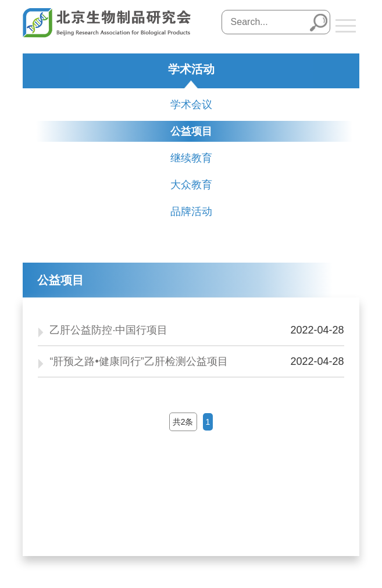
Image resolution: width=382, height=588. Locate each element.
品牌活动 (191, 211)
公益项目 (191, 131)
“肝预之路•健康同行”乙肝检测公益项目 (138, 361)
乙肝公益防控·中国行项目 (108, 330)
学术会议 (191, 105)
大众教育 (191, 185)
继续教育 (191, 158)
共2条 (183, 422)
